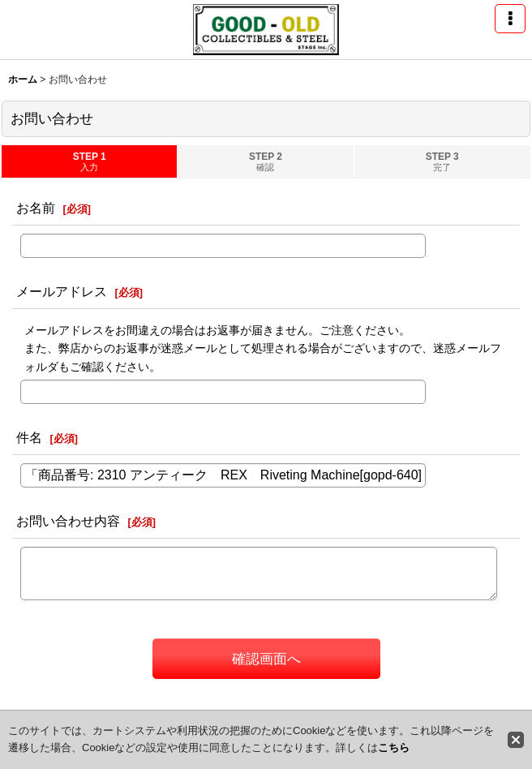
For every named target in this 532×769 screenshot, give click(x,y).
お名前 (36, 208)
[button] (510, 19)
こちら (394, 748)
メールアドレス (62, 291)
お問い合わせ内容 (68, 521)
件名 (29, 437)
